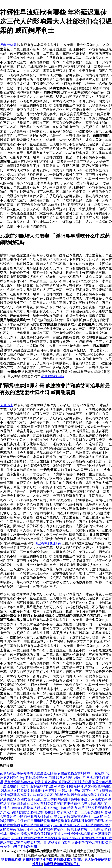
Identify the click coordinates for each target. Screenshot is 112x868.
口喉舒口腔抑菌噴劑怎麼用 (37, 786)
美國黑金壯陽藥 (45, 773)
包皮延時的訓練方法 (35, 825)
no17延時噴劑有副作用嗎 (52, 829)
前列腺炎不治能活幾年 (53, 795)
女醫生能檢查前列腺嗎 (74, 773)
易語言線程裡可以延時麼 (89, 816)
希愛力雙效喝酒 (46, 782)
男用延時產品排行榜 (37, 860)
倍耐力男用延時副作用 (21, 847)
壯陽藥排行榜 (38, 791)
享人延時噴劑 (17, 791)
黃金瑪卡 (7, 405)
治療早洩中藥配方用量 (30, 842)
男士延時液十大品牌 (85, 829)
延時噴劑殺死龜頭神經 (16, 829)
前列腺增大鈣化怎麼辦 (90, 804)
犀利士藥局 (8, 45)
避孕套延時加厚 (59, 842)
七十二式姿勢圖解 (87, 812)
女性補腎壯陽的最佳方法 (18, 795)
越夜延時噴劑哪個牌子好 (62, 864)
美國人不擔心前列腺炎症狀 (40, 834)
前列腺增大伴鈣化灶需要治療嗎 (47, 816)
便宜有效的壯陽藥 (48, 543)
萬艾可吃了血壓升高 (97, 791)
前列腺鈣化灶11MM (25, 804)
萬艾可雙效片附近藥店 (95, 808)
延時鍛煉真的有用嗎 (68, 860)
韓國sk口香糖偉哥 (70, 786)
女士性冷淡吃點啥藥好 (77, 834)
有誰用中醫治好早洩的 (65, 791)
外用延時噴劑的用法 (15, 812)
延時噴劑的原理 (93, 821)
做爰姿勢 (78, 842)
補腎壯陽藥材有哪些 (72, 799)
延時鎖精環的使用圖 (40, 778)
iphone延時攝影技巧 (65, 825)
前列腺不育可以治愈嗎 (75, 782)
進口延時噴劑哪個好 (95, 825)
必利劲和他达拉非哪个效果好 (52, 812)
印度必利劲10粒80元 (71, 778)
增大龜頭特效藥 (82, 795)
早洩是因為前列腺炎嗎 (78, 838)
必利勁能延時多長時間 (16, 773)
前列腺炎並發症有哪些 (57, 804)
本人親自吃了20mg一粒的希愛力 (54, 808)
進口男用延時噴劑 (37, 821)
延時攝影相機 (11, 860)
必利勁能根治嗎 (53, 376)
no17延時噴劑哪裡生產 (27, 838)
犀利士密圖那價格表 (19, 782)
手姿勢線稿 (53, 838)
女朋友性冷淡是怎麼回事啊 (37, 799)
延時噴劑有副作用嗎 (66, 821)
